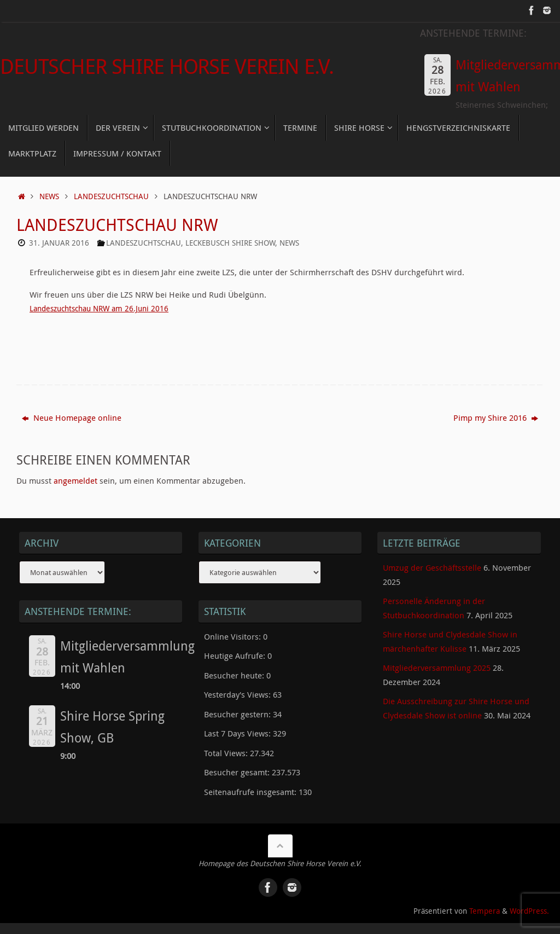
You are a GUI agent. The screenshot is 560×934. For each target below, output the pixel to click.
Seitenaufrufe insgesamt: (251, 792)
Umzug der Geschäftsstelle (432, 567)
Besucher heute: (235, 675)
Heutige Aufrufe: (236, 655)
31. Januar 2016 (59, 243)
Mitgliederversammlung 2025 (437, 668)
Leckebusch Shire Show (230, 243)
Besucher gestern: (238, 714)
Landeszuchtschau (111, 196)
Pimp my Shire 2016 (496, 417)
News (49, 196)
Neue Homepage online (72, 417)
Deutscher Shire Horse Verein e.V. (167, 66)
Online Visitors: (234, 636)
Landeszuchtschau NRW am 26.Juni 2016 (104, 308)
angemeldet (75, 480)
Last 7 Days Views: (238, 733)
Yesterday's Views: (238, 694)
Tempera (485, 911)
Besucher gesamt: (238, 772)
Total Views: (227, 753)
